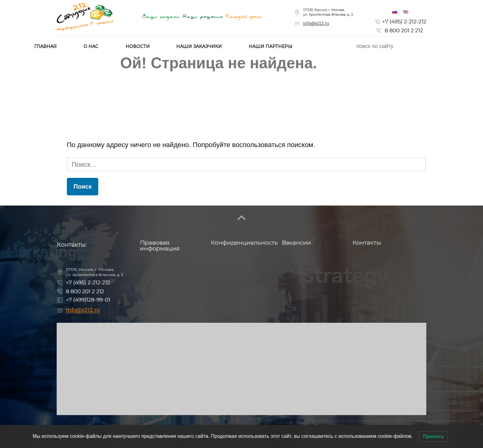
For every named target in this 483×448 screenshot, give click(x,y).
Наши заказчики (199, 46)
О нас (91, 46)
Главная (45, 46)
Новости (138, 46)
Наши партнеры (270, 46)
